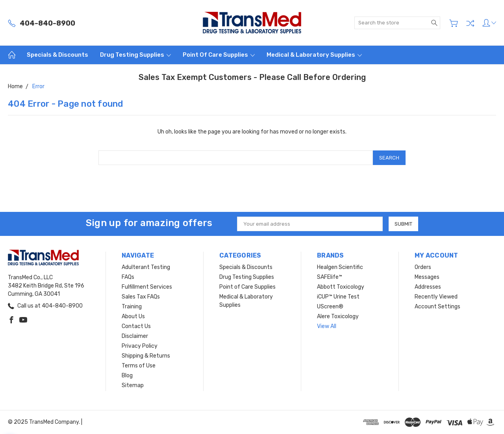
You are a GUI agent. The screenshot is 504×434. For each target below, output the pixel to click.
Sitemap (133, 385)
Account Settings (437, 307)
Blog (127, 376)
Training (132, 307)
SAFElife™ (330, 277)
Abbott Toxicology (341, 287)
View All (327, 326)
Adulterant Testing (146, 267)
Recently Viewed (436, 297)
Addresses (428, 287)
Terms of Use (139, 366)
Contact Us (136, 326)
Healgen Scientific (340, 267)
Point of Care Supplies (219, 55)
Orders (423, 267)
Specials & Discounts (57, 55)
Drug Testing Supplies (135, 55)
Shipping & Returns (146, 356)
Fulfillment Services (147, 287)
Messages (427, 277)
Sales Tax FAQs (141, 297)
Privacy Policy (140, 346)
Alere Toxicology (338, 316)
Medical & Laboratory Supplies (314, 55)
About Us (133, 316)
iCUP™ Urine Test (338, 297)
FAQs (128, 277)
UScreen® (330, 307)
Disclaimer (135, 336)
